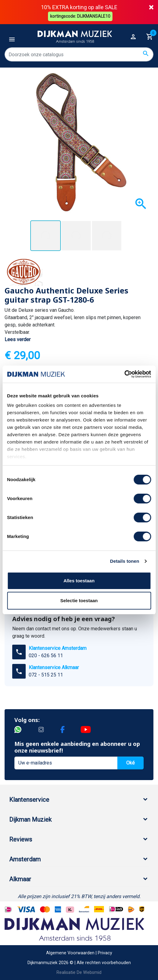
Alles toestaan (79, 581)
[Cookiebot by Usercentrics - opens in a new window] (124, 374)
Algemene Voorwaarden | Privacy (79, 953)
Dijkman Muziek (30, 819)
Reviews (21, 839)
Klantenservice (29, 799)
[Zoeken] (79, 54)
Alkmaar (20, 879)
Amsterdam (25, 859)
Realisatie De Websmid (79, 972)
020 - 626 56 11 (46, 655)
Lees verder (18, 339)
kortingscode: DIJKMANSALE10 (81, 16)
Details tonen (125, 561)
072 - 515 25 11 (46, 674)
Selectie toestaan (79, 601)
